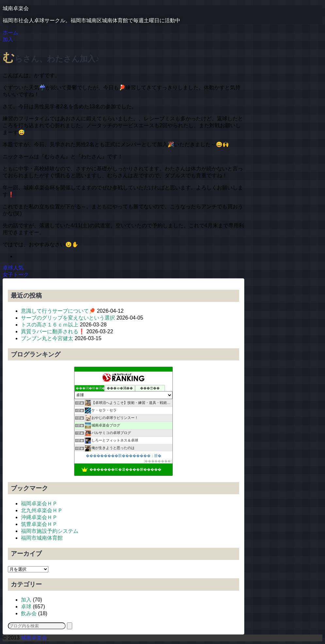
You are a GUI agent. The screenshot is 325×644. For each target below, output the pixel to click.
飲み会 (29, 613)
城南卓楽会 (16, 8)
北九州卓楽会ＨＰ (42, 510)
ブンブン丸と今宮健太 (47, 338)
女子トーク (16, 275)
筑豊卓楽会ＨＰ (39, 524)
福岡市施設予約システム (50, 531)
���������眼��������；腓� (124, 456)
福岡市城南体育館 (42, 538)
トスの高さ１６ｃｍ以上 (50, 325)
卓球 (26, 607)
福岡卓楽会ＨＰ (39, 504)
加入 (26, 600)
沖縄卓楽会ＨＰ (39, 517)
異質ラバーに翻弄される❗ (53, 331)
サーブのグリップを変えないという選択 (68, 318)
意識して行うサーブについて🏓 (58, 311)
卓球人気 (13, 268)
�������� (158, 461)
